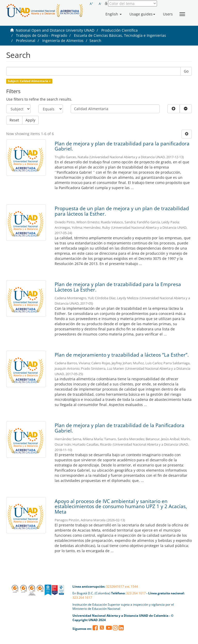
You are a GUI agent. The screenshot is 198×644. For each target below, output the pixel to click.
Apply (30, 120)
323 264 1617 (136, 593)
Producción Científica (119, 30)
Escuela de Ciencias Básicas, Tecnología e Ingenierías (120, 35)
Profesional (26, 41)
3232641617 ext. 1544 (122, 586)
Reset (14, 120)
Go (186, 71)
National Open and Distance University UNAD (55, 30)
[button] (114, 14)
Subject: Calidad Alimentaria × (29, 81)
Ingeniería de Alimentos (63, 41)
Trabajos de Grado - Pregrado (42, 35)
